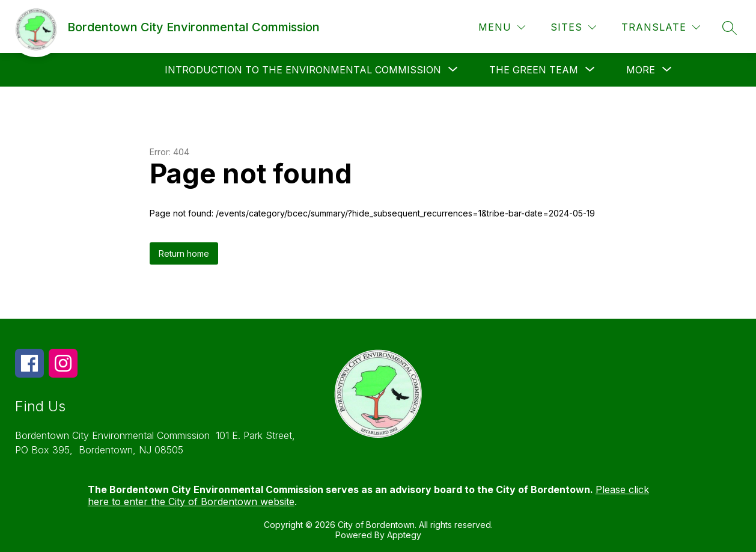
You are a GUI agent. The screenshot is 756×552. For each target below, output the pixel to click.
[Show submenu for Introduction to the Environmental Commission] (303, 70)
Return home (184, 253)
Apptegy (404, 535)
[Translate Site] (661, 27)
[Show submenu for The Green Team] (534, 70)
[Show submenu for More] (641, 70)
